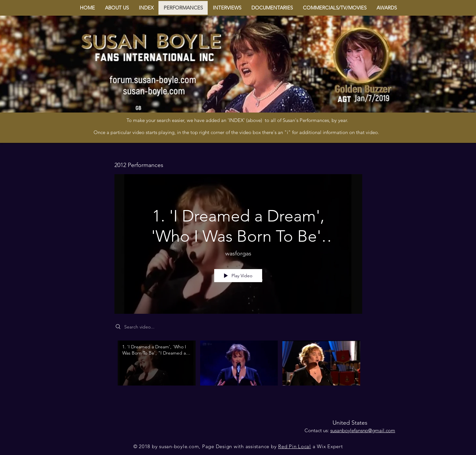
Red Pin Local (295, 446)
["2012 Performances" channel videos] (238, 368)
